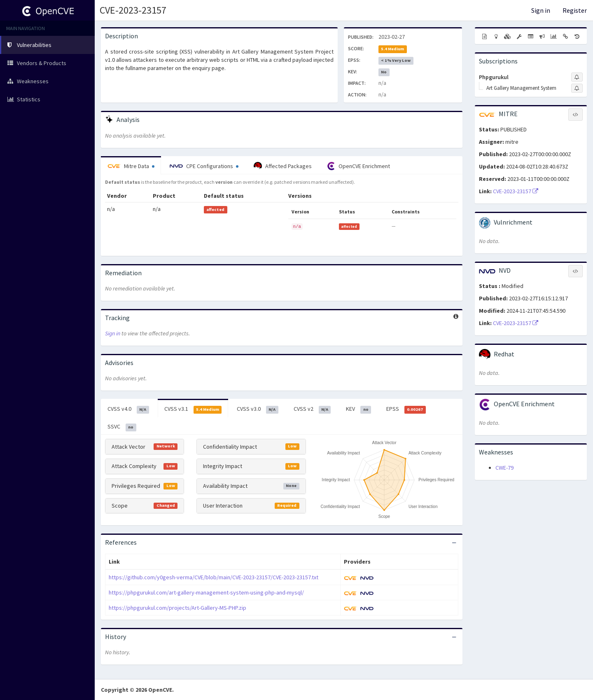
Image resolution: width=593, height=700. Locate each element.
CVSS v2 (312, 409)
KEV (358, 409)
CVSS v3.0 (258, 409)
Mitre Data (131, 166)
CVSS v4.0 (128, 409)
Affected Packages (283, 166)
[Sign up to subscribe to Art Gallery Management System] (577, 88)
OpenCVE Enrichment (358, 166)
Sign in (541, 10)
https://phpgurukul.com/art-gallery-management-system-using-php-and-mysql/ (206, 592)
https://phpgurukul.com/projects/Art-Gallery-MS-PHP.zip (177, 608)
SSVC (122, 427)
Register (575, 10)
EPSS (406, 409)
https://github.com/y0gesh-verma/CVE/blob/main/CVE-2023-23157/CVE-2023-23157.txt (214, 577)
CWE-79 (504, 468)
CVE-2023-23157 (133, 10)
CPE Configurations (204, 166)
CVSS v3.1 (193, 409)
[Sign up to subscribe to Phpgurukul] (577, 77)
